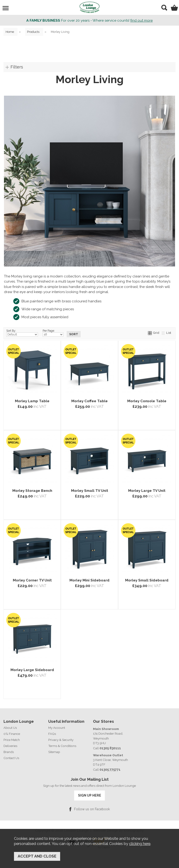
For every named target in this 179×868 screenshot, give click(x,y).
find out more (141, 20)
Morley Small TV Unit (90, 493)
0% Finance (12, 734)
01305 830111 (110, 748)
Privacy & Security (61, 740)
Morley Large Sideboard (32, 672)
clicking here (140, 845)
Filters (17, 67)
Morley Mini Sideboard (89, 582)
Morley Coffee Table (89, 403)
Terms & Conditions (62, 746)
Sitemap (54, 752)
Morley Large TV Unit (147, 493)
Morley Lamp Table (32, 403)
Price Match (12, 740)
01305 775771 (110, 770)
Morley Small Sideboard (147, 582)
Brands (9, 752)
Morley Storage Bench (32, 493)
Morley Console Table (147, 403)
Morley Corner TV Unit (32, 582)
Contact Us (11, 758)
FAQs (52, 734)
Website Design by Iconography (118, 830)
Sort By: (22, 333)
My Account (57, 728)
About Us (10, 728)
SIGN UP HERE (90, 795)
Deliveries (10, 746)
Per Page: (53, 333)
